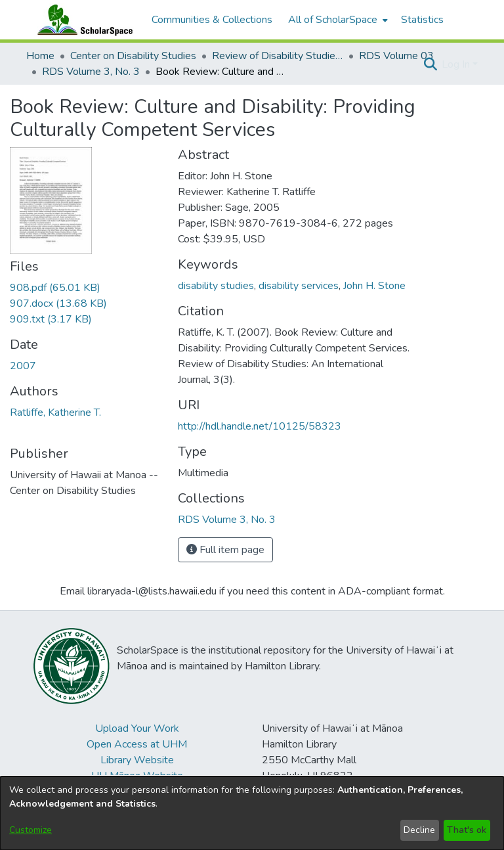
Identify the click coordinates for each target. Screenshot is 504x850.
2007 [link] (23, 366)
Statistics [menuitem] (422, 20)
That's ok (467, 830)
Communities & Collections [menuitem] (212, 20)
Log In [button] (457, 64)
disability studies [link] (216, 286)
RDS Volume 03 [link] (396, 56)
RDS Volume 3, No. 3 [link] (91, 72)
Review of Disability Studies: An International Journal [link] (278, 56)
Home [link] (40, 56)
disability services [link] (299, 286)
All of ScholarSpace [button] (333, 20)
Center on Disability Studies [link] (133, 56)
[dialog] (252, 813)
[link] (55, 288)
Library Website (137, 760)
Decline (419, 830)
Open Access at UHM (137, 744)
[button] (430, 64)
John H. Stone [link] (374, 286)
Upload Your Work (137, 728)
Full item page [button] (225, 550)
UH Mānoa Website (137, 776)
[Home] (82, 20)
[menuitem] (337, 20)
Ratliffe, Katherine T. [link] (55, 413)
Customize (31, 830)
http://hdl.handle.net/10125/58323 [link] (260, 426)
